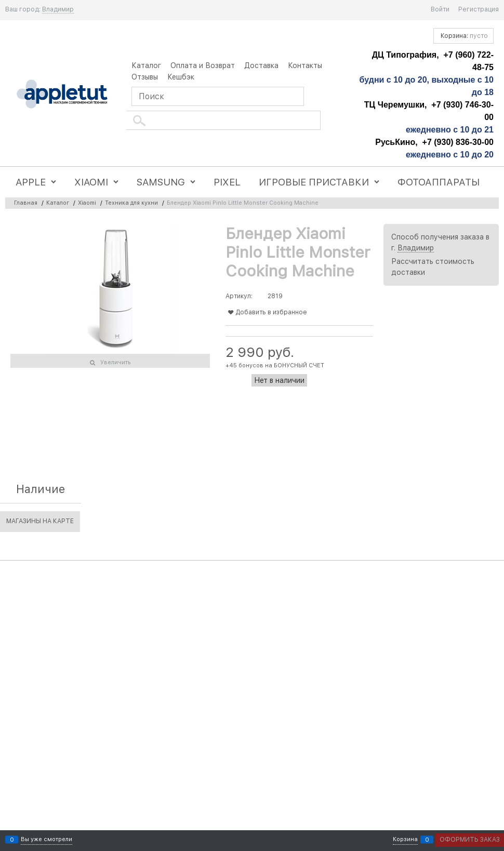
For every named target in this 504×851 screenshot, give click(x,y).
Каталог (146, 65)
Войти (440, 9)
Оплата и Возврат (203, 65)
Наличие (41, 489)
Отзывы (145, 77)
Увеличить (116, 362)
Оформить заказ (470, 840)
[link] (58, 10)
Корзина (405, 840)
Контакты (305, 65)
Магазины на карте (40, 521)
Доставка (261, 65)
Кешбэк (181, 77)
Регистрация (479, 9)
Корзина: (463, 36)
